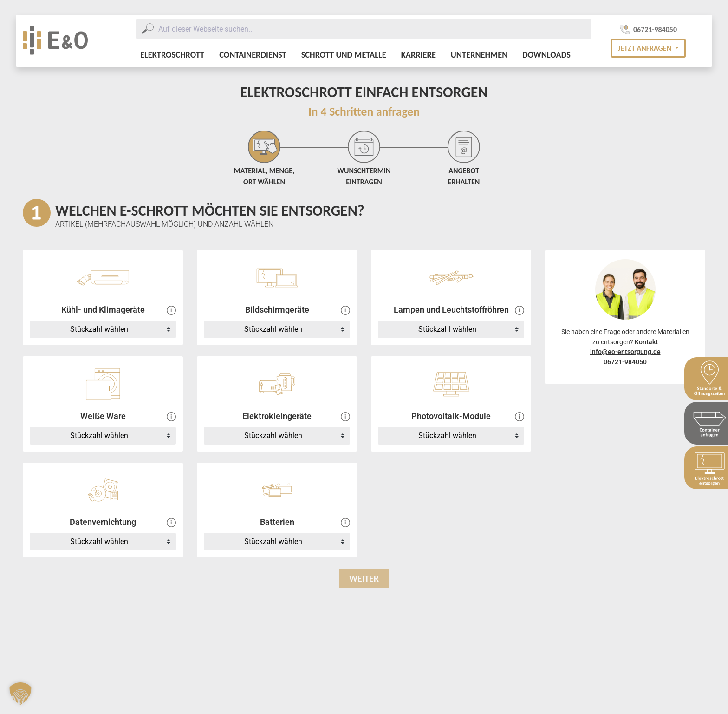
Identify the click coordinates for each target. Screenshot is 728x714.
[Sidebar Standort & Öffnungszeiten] (706, 379)
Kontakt (646, 342)
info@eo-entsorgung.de (625, 352)
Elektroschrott (172, 55)
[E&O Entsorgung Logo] (55, 41)
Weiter (364, 578)
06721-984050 (625, 362)
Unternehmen (479, 55)
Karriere (419, 55)
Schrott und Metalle (344, 55)
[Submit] (147, 29)
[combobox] (364, 29)
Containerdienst (253, 55)
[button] (648, 48)
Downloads (546, 55)
